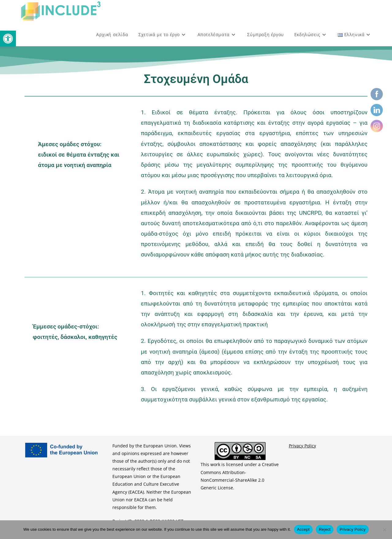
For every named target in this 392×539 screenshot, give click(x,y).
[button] (8, 39)
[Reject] (384, 530)
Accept (303, 529)
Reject (325, 529)
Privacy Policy (302, 446)
